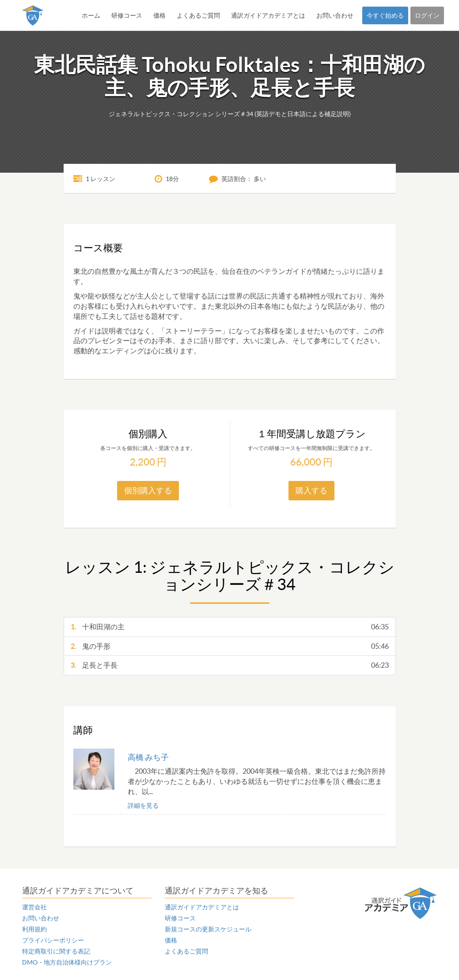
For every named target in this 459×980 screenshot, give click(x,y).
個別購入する (148, 490)
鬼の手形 (230, 646)
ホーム (91, 15)
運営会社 (34, 907)
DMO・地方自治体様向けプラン (67, 962)
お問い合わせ (335, 15)
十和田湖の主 (230, 627)
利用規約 (34, 929)
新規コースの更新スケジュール (208, 929)
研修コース (127, 15)
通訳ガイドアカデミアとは (268, 15)
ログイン (427, 15)
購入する (311, 490)
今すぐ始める (385, 15)
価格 (159, 15)
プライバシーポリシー (53, 940)
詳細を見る (143, 806)
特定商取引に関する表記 (56, 951)
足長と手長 (230, 665)
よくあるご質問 (198, 15)
